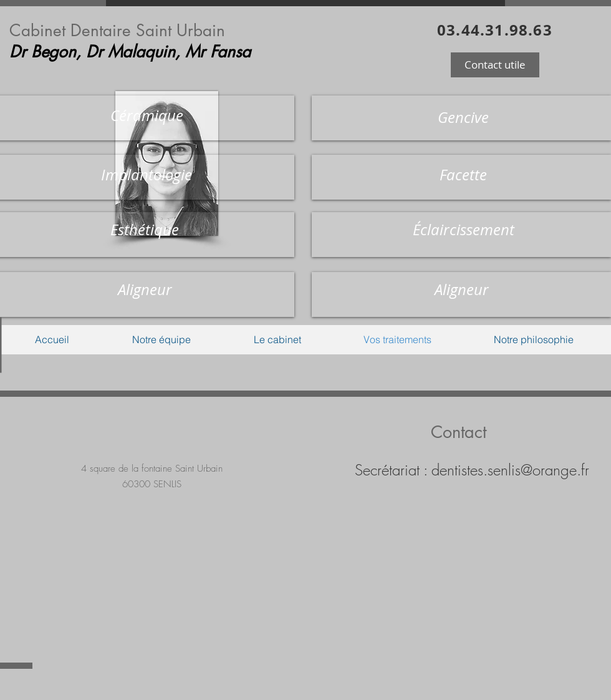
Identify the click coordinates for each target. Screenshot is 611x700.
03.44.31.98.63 (495, 30)
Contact (459, 432)
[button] (495, 65)
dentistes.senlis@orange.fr (510, 470)
